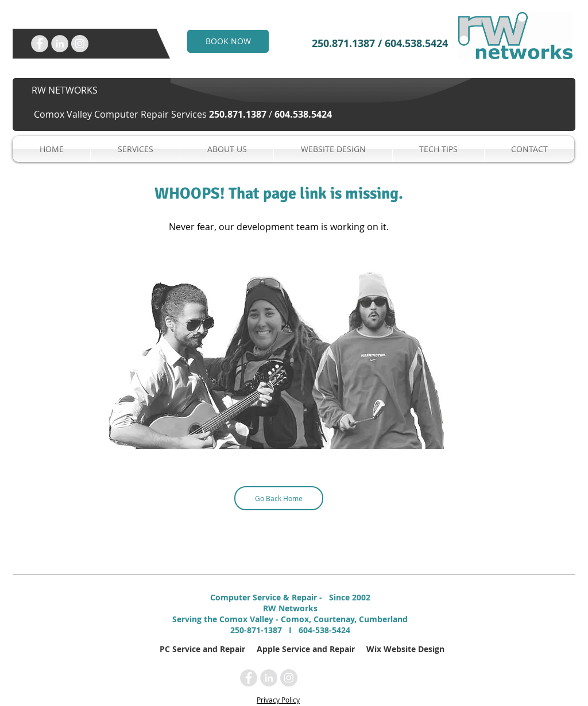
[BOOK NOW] (228, 41)
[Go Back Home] (279, 498)
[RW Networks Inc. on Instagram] (80, 44)
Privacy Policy (278, 700)
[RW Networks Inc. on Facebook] (40, 44)
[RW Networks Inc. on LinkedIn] (60, 44)
